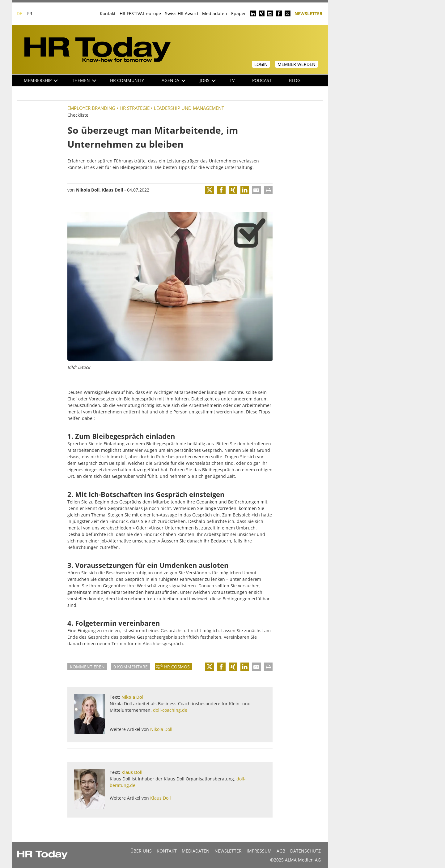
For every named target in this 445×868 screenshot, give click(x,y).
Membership (41, 80)
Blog (295, 80)
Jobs (208, 80)
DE (19, 13)
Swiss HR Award (182, 13)
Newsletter (308, 13)
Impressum (259, 851)
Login (261, 64)
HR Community (127, 80)
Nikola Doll (88, 190)
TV (232, 80)
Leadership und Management (189, 108)
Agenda (174, 80)
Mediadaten (215, 13)
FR (30, 13)
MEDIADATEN (196, 851)
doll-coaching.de (170, 710)
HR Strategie (135, 108)
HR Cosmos (177, 667)
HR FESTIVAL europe (140, 13)
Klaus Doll (112, 190)
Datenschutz (305, 851)
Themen (84, 80)
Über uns (141, 851)
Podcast (262, 80)
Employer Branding (91, 108)
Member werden (297, 64)
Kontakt (108, 13)
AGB (281, 851)
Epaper (239, 13)
